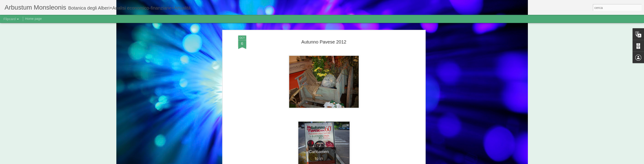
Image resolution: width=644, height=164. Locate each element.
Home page (33, 19)
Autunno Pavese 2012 (324, 42)
